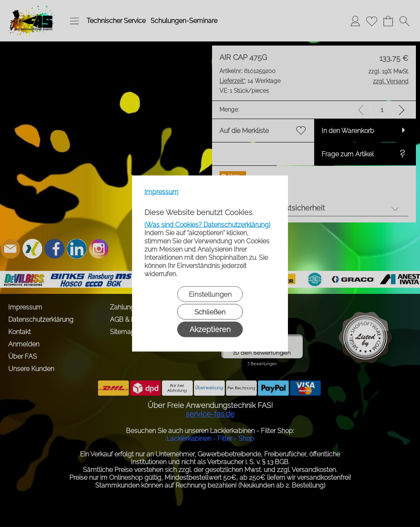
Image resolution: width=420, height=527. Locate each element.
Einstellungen (210, 294)
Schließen (210, 312)
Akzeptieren (210, 329)
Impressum (161, 192)
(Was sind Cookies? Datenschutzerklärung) (207, 225)
